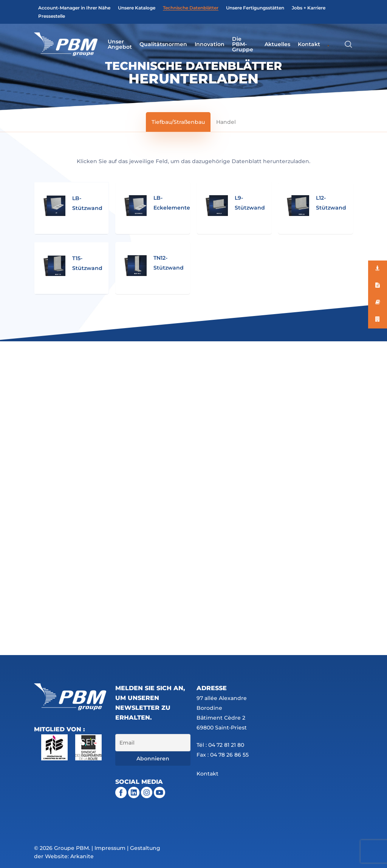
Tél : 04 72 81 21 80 (220, 745)
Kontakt (207, 774)
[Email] (153, 743)
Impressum (110, 848)
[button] (178, 122)
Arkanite (82, 856)
